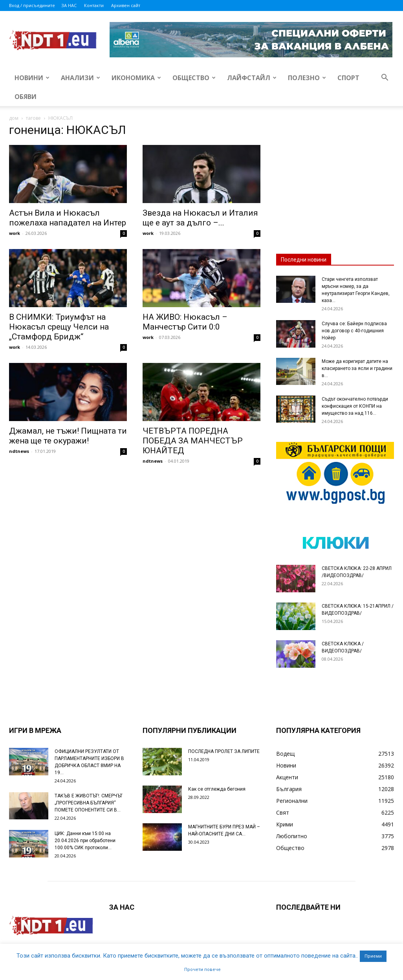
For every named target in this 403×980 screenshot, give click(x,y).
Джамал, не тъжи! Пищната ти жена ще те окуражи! (68, 436)
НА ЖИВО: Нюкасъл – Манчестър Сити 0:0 (185, 322)
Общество (194, 78)
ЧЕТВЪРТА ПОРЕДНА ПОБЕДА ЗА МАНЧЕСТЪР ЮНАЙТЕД (193, 441)
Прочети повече (202, 970)
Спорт (348, 78)
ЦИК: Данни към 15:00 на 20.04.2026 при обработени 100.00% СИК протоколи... (85, 841)
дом (14, 118)
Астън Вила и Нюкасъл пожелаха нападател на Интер (68, 218)
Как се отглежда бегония (217, 789)
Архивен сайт (126, 5)
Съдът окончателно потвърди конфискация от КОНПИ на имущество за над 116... (355, 406)
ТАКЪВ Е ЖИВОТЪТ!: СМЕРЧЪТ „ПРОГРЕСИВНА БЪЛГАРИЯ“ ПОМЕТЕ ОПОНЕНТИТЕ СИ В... (89, 803)
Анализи (81, 78)
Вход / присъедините (32, 5)
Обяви (26, 97)
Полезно (307, 78)
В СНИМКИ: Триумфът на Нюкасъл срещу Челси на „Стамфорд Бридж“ (59, 327)
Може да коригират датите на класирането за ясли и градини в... (357, 368)
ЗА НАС (69, 5)
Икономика (136, 78)
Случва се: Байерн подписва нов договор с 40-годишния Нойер (354, 331)
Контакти (94, 5)
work (15, 233)
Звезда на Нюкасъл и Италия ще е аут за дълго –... (200, 218)
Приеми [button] (373, 956)
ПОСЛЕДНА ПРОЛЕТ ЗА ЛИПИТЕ (224, 751)
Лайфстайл (252, 78)
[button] (385, 78)
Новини (32, 78)
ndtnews (19, 451)
